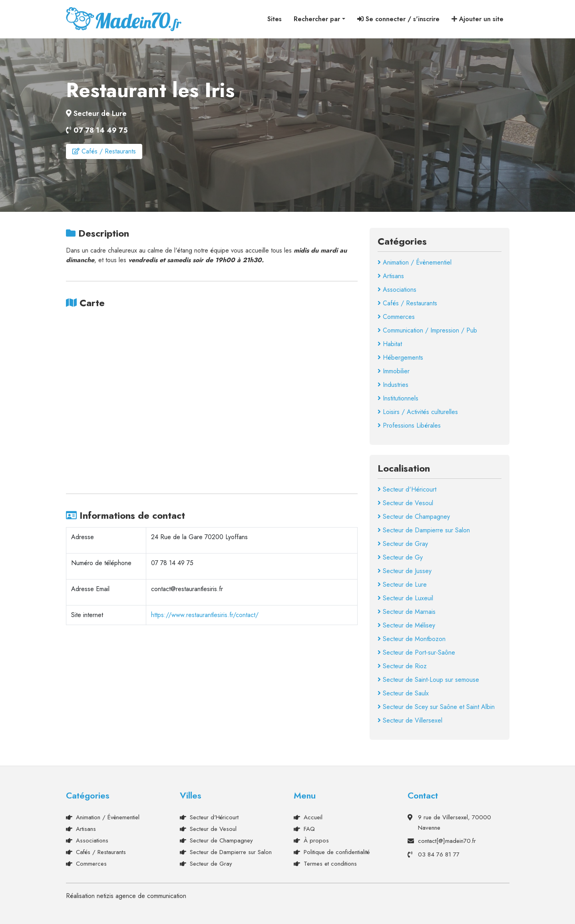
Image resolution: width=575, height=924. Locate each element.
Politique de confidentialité (337, 851)
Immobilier (394, 370)
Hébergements (400, 357)
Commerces (396, 316)
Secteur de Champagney (414, 516)
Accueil (313, 816)
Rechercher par (317, 19)
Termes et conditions (330, 863)
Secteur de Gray (403, 543)
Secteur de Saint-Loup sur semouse (428, 679)
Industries (393, 384)
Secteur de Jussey (405, 570)
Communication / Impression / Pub (427, 330)
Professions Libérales (409, 425)
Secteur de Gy (400, 557)
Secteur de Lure (402, 584)
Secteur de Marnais (407, 611)
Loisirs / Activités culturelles (418, 411)
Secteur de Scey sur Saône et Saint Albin (436, 706)
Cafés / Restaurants (104, 151)
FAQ (309, 828)
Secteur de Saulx (403, 692)
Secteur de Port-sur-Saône (416, 652)
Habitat (390, 343)
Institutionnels (398, 397)
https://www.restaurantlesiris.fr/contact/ (205, 614)
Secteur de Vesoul (405, 502)
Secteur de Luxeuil (405, 597)
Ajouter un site (478, 19)
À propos (316, 840)
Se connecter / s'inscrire (398, 19)
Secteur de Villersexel (410, 720)
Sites (275, 19)
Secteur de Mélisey (406, 624)
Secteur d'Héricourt (407, 489)
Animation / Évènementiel (415, 262)
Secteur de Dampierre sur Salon (424, 529)
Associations (397, 289)
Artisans (391, 275)
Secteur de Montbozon (412, 638)
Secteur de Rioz (402, 665)
